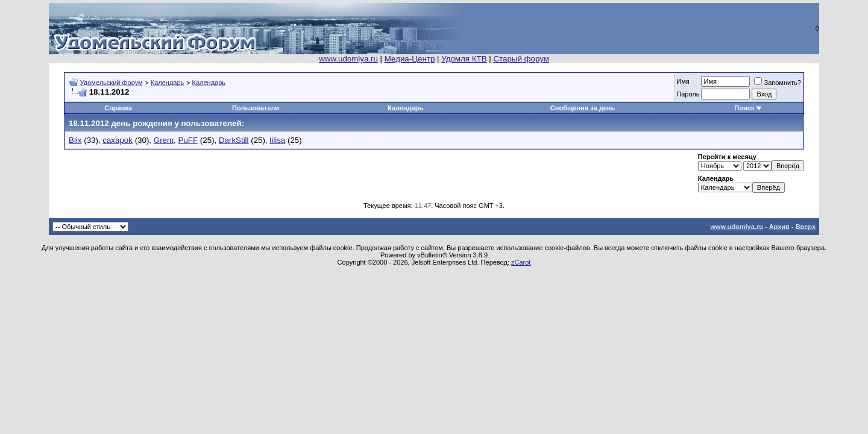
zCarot (521, 262)
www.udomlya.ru (348, 59)
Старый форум (521, 59)
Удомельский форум (112, 83)
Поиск (744, 108)
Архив (779, 227)
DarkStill (234, 140)
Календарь (168, 83)
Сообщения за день (583, 108)
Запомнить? (778, 83)
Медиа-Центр (410, 59)
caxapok (118, 140)
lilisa (277, 140)
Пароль (688, 94)
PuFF (188, 140)
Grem (164, 140)
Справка (118, 108)
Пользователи (256, 108)
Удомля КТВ (464, 59)
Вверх (806, 227)
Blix (75, 140)
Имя (683, 81)
